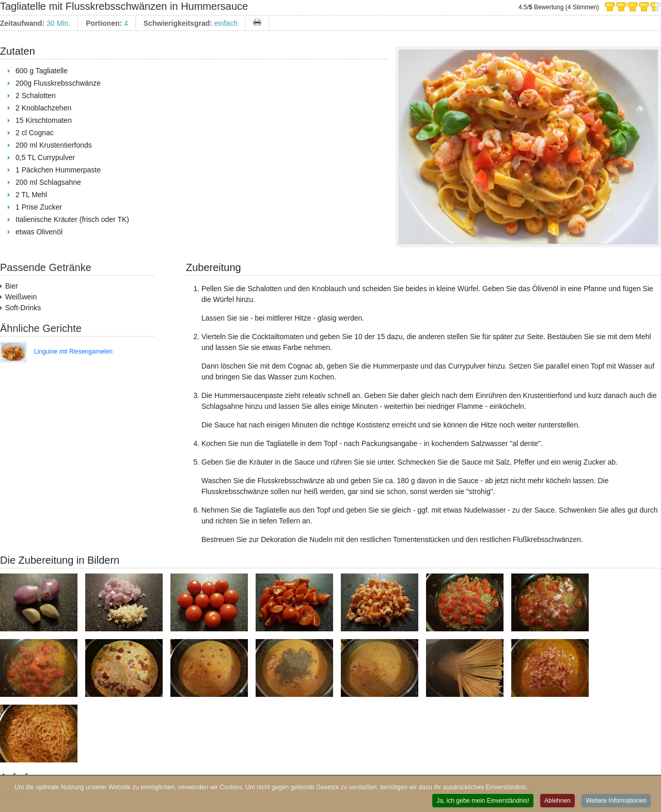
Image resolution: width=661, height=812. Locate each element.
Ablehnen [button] (557, 801)
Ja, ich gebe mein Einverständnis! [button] (483, 801)
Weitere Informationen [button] (616, 801)
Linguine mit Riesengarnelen (73, 352)
